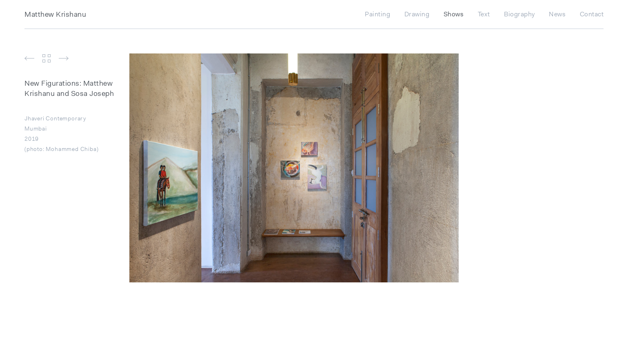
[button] (31, 60)
